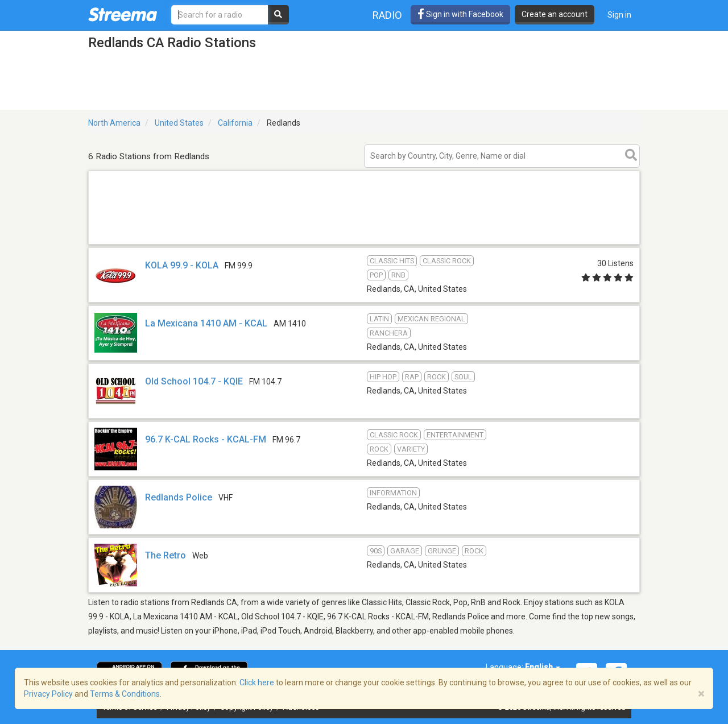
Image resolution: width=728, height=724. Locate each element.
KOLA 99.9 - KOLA (182, 265)
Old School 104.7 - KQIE (194, 381)
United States (179, 123)
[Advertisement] (364, 244)
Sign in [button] (619, 15)
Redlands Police (179, 497)
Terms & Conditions (125, 694)
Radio (387, 15)
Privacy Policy (48, 694)
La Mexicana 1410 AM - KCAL (206, 323)
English (543, 667)
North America (114, 123)
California (235, 123)
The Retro (166, 555)
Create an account (555, 14)
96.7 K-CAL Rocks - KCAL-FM (206, 439)
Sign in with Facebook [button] (460, 14)
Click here (257, 682)
